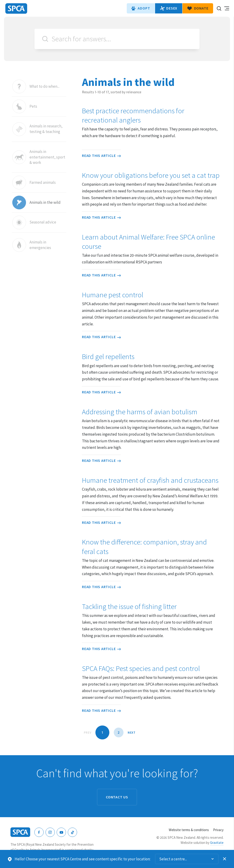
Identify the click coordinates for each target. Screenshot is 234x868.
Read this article (101, 155)
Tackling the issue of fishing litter (129, 606)
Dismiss (225, 859)
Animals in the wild (45, 202)
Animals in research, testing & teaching (46, 129)
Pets (33, 106)
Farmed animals (43, 183)
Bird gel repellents (108, 356)
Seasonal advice (43, 222)
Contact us (117, 797)
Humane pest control (113, 295)
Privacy (218, 830)
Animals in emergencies (40, 245)
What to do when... (44, 86)
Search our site (219, 8)
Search (45, 39)
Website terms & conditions (189, 830)
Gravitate (217, 843)
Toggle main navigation (227, 8)
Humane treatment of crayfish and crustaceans (150, 480)
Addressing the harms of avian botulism (140, 412)
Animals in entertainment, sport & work (47, 157)
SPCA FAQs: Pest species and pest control (141, 668)
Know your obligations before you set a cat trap (151, 175)
